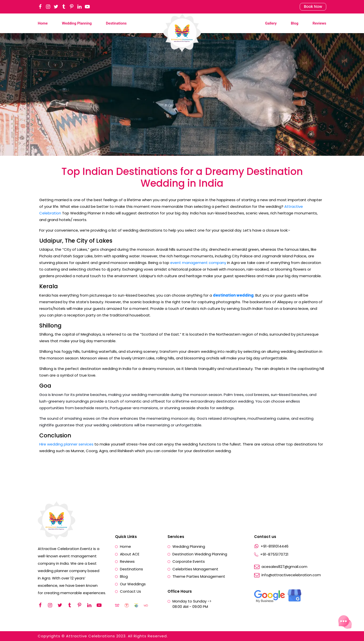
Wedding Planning (77, 23)
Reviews (319, 23)
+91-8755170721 (274, 554)
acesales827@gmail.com (284, 567)
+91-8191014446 (275, 546)
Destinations (116, 23)
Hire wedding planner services (66, 444)
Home (43, 23)
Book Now (313, 7)
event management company (198, 263)
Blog (295, 23)
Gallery (271, 23)
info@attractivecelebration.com (291, 575)
